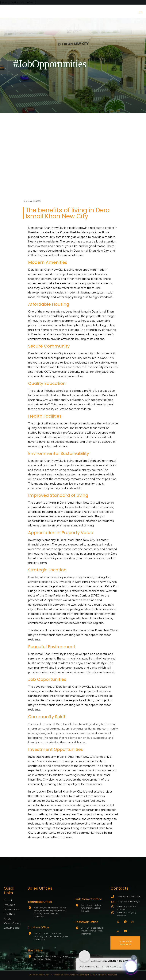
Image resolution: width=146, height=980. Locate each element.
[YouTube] (125, 931)
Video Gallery (12, 923)
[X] (117, 921)
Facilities (9, 914)
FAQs (7, 919)
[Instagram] (132, 921)
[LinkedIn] (117, 931)
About (8, 900)
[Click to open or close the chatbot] (131, 966)
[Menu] (140, 12)
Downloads (11, 928)
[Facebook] (125, 921)
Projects (9, 905)
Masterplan (11, 909)
